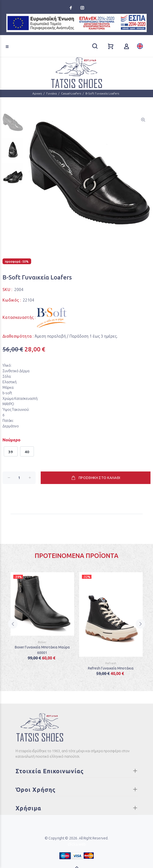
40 (27, 452)
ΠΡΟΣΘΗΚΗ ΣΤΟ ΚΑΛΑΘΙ (95, 478)
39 (11, 452)
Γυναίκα (52, 93)
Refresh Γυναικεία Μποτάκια (111, 668)
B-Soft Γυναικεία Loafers (102, 93)
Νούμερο (11, 440)
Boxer (42, 642)
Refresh (111, 663)
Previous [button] (13, 624)
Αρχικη (37, 93)
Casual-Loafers (71, 93)
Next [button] (140, 624)
